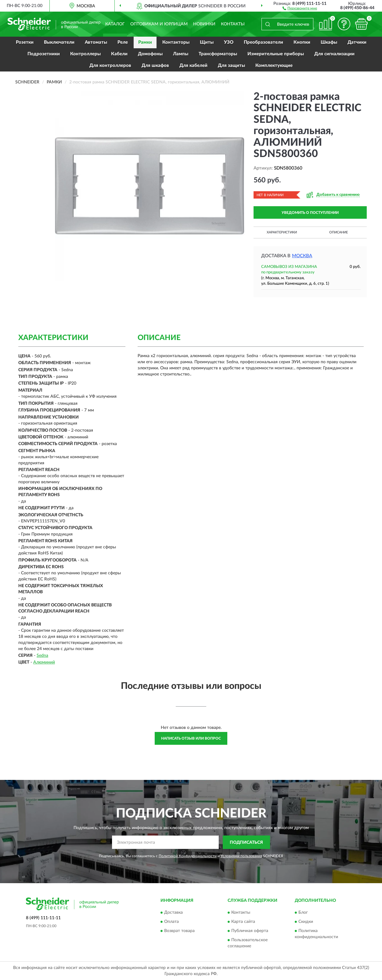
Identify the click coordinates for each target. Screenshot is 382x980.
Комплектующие (274, 66)
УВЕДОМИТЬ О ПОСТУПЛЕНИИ (310, 213)
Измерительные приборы (276, 54)
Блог (303, 912)
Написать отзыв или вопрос (191, 738)
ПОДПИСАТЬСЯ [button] (246, 843)
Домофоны (150, 54)
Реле (123, 42)
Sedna (42, 656)
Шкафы (329, 42)
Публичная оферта (250, 931)
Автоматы (96, 42)
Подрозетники (44, 54)
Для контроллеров (110, 66)
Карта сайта (243, 922)
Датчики (357, 42)
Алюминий (44, 662)
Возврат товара (179, 931)
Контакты (233, 24)
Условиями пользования (241, 856)
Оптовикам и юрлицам (159, 24)
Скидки (306, 922)
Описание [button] (339, 232)
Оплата (171, 922)
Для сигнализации (334, 54)
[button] (300, 8)
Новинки (204, 24)
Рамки (145, 42)
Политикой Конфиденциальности (188, 856)
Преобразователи (263, 42)
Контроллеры (85, 54)
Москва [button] (302, 256)
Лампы (181, 54)
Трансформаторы (218, 54)
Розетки (25, 42)
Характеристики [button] (282, 232)
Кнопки (302, 42)
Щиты (207, 42)
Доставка (173, 912)
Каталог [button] (115, 24)
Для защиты (231, 66)
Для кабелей (193, 66)
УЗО (229, 42)
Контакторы (176, 42)
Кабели (119, 54)
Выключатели (59, 42)
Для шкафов (155, 66)
